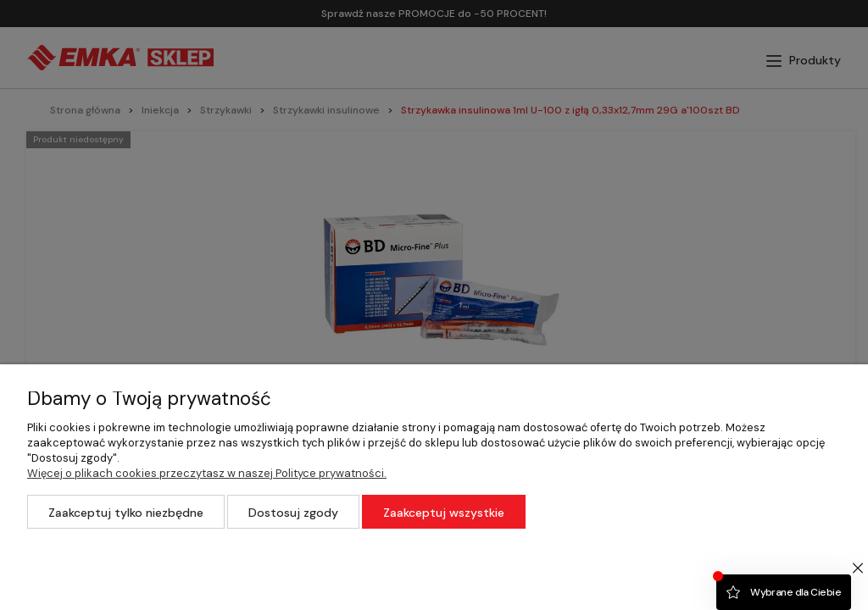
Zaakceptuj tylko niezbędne (126, 513)
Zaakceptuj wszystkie (444, 513)
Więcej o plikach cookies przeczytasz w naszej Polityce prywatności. (207, 473)
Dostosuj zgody (293, 513)
